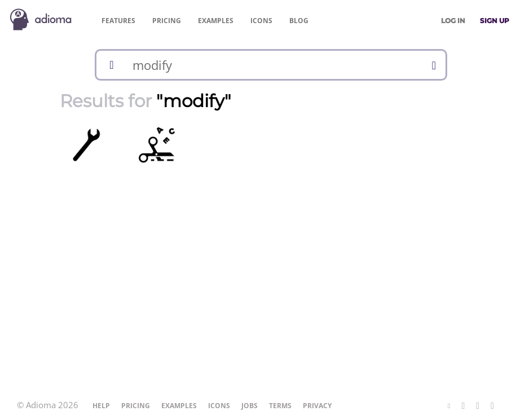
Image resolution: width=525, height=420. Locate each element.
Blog (299, 21)
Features (118, 21)
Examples (216, 21)
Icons (261, 21)
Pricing (167, 21)
